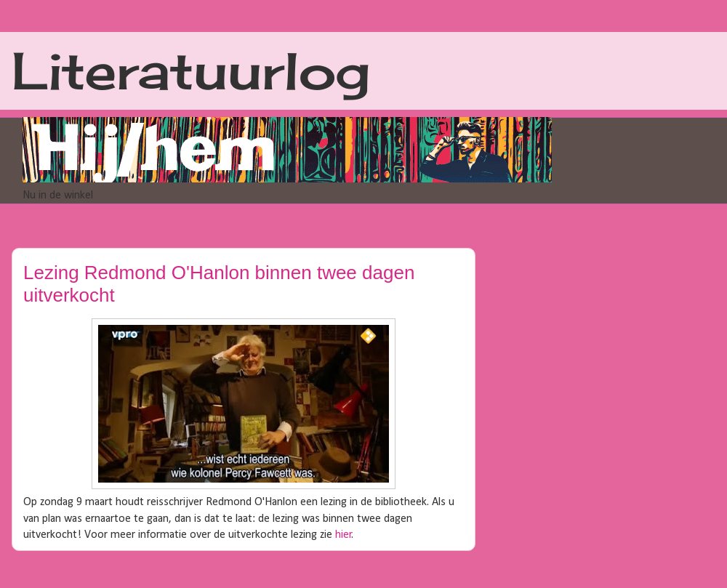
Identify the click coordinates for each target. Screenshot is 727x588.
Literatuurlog (191, 71)
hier (344, 535)
